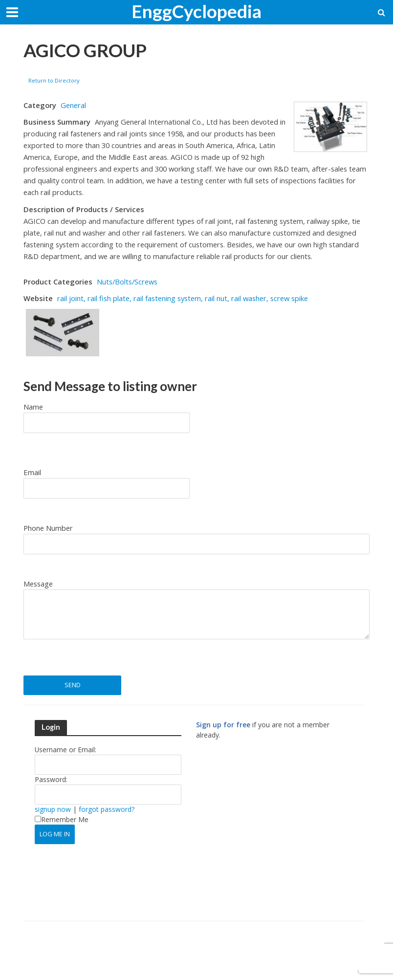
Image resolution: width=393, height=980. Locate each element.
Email (32, 472)
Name (33, 407)
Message (38, 584)
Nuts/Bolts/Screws (127, 282)
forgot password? (107, 809)
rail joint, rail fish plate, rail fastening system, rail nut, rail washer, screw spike (183, 298)
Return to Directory (54, 80)
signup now (53, 809)
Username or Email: (65, 750)
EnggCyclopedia (196, 11)
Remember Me (62, 819)
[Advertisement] (278, 835)
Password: (51, 779)
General (73, 105)
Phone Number (48, 528)
